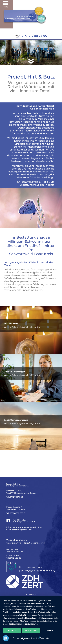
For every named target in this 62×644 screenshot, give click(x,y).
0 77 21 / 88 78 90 (34, 36)
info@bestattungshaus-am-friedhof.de (24, 527)
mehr (50, 631)
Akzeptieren (31, 631)
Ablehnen (12, 631)
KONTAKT (31, 594)
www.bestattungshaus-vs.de (19, 530)
